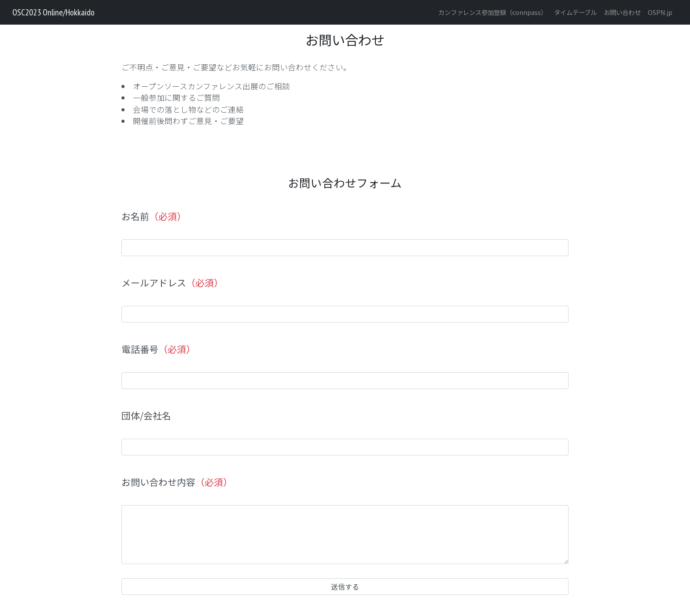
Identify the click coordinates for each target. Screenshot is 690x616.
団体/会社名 (146, 416)
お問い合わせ (622, 12)
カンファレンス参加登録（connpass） (493, 12)
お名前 (154, 216)
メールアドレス (172, 283)
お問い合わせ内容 (177, 482)
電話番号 (158, 349)
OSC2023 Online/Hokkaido (53, 12)
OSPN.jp (660, 12)
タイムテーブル (575, 12)
